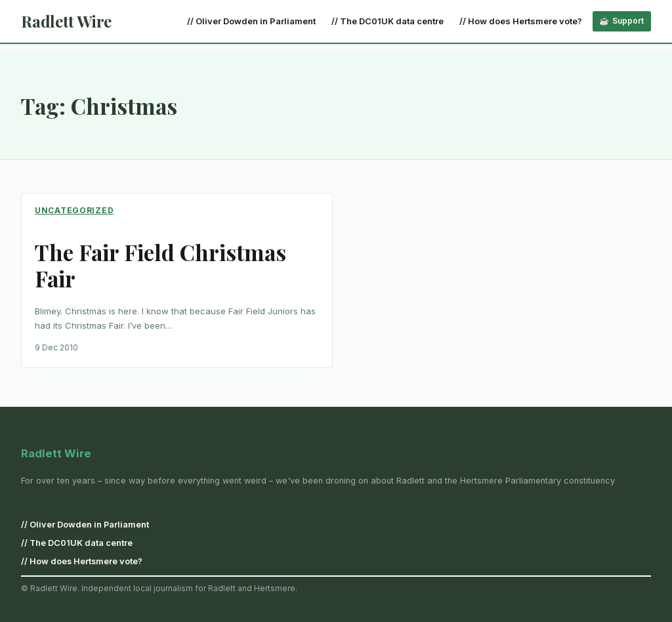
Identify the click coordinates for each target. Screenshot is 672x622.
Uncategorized (74, 210)
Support (628, 21)
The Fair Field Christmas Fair (160, 266)
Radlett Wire (66, 21)
